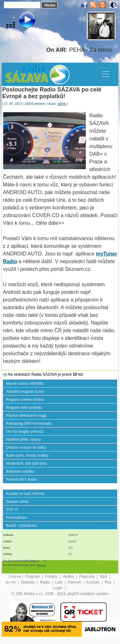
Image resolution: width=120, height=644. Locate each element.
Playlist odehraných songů (26, 415)
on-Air (11, 582)
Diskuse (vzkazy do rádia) (26, 447)
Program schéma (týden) (25, 399)
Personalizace (17, 517)
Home (16, 577)
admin (62, 104)
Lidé (60, 582)
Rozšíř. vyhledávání (21, 525)
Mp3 (104, 577)
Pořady (52, 577)
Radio (46, 582)
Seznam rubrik (17, 501)
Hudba (69, 577)
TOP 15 (12, 509)
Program (33, 577)
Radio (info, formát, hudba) (27, 455)
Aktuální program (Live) (25, 391)
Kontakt (93, 582)
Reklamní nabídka (20, 471)
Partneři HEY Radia (21, 479)
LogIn (58, 588)
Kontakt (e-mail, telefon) (25, 493)
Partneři (75, 582)
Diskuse (28, 582)
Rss (108, 582)
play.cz (41, 565)
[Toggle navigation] (106, 74)
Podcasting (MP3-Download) (29, 423)
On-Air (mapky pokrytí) (25, 431)
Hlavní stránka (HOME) (25, 383)
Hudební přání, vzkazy (24, 439)
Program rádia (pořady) (24, 407)
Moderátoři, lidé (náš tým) (26, 463)
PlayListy (87, 577)
